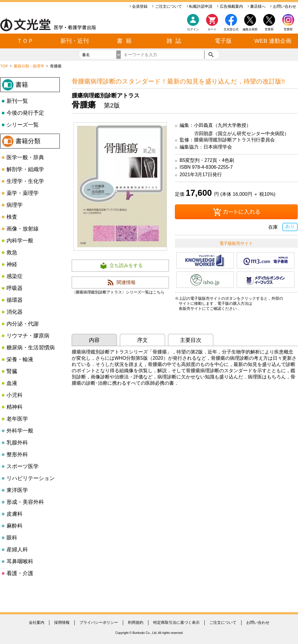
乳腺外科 (17, 443)
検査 (12, 217)
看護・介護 (20, 573)
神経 (12, 264)
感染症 (15, 276)
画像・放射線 (23, 229)
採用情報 (62, 622)
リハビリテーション (31, 478)
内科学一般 (20, 241)
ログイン (193, 29)
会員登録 (139, 6)
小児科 (15, 395)
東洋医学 (17, 490)
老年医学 (17, 419)
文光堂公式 (231, 29)
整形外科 (17, 454)
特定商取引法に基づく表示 (176, 622)
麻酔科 (15, 526)
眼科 (12, 538)
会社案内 (37, 622)
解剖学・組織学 (25, 169)
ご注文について (167, 6)
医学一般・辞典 (25, 157)
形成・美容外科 (25, 502)
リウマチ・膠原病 (28, 336)
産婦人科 (17, 550)
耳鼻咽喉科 (20, 561)
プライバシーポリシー (99, 622)
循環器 (15, 300)
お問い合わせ (283, 6)
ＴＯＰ (25, 41)
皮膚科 (15, 514)
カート (212, 24)
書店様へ (257, 6)
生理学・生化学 (25, 181)
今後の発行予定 (25, 113)
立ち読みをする (126, 265)
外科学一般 (20, 431)
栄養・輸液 (20, 359)
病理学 (15, 205)
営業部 (288, 29)
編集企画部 (250, 29)
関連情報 (126, 282)
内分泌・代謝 (23, 324)
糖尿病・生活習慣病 (31, 348)
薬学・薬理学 (23, 193)
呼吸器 (15, 288)
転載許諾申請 (200, 6)
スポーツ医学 (23, 466)
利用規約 (136, 622)
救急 (12, 252)
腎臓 (12, 371)
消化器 (15, 312)
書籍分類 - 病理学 (29, 66)
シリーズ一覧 (23, 125)
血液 (12, 383)
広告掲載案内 (230, 6)
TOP (5, 66)
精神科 (15, 407)
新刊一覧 (17, 101)
